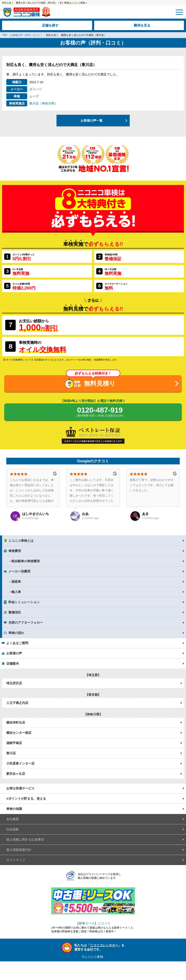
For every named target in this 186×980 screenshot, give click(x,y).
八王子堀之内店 (17, 703)
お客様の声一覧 (92, 120)
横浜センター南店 (19, 733)
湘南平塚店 (14, 743)
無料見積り (100, 383)
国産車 (16, 582)
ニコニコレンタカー (104, 945)
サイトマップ (16, 860)
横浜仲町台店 (16, 722)
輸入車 (16, 592)
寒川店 (11, 753)
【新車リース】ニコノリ (93, 923)
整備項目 (15, 612)
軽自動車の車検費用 (26, 561)
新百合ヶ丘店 (16, 774)
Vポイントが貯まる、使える (26, 798)
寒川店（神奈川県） (43, 103)
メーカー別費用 (19, 571)
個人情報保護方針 (19, 850)
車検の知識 (14, 809)
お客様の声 (14, 653)
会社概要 (13, 819)
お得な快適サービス (20, 788)
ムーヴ (34, 96)
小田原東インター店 (20, 763)
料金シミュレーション (24, 602)
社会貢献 (13, 829)
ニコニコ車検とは (21, 541)
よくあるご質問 (17, 643)
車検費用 (15, 551)
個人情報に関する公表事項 (25, 839)
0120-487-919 (100, 412)
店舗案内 (13, 663)
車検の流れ (16, 633)
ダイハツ (36, 89)
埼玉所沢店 (14, 683)
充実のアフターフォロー (26, 623)
